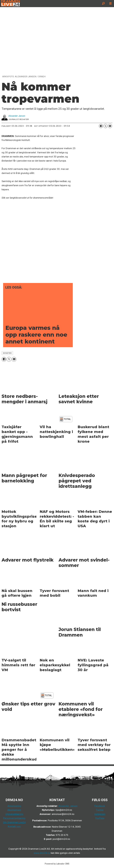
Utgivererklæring (14, 814)
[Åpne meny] (110, 4)
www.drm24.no (42, 853)
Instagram (100, 814)
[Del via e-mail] (110, 126)
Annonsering (14, 806)
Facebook (100, 806)
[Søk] (103, 4)
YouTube (100, 818)
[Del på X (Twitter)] (105, 126)
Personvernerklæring (14, 818)
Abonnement (14, 810)
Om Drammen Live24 (14, 822)
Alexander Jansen (68, 806)
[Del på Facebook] (101, 126)
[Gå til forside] (50, 4)
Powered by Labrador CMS (57, 864)
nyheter (7, 353)
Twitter (100, 810)
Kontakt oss (14, 826)
